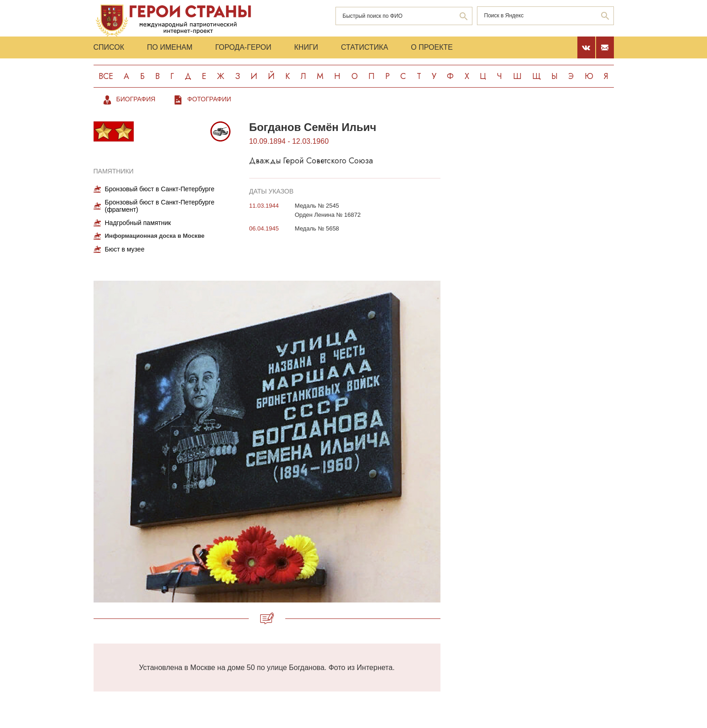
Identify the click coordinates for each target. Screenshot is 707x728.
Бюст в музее (125, 249)
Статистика (364, 47)
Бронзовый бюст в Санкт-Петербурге (160, 189)
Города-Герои (243, 47)
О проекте (432, 47)
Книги (306, 47)
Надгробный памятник (138, 223)
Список (109, 47)
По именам (170, 47)
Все (106, 76)
